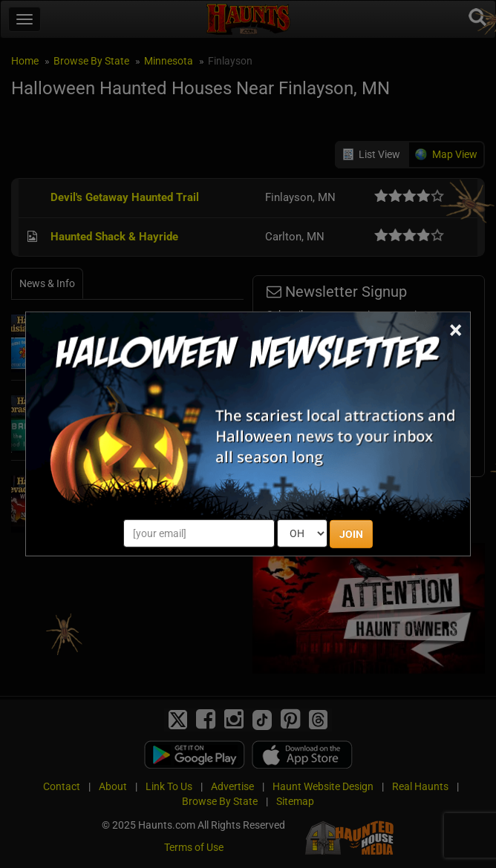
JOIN (351, 534)
